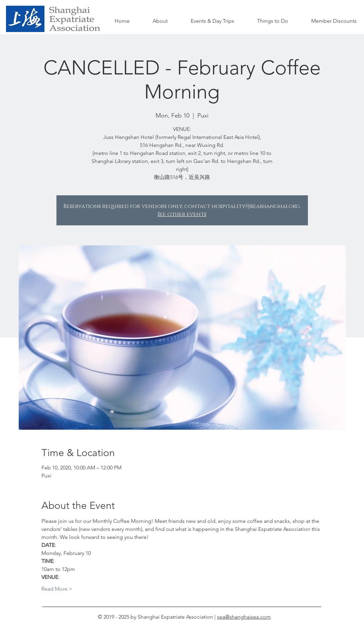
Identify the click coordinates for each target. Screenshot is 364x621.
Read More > (57, 589)
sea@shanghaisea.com (244, 617)
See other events (182, 214)
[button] (272, 21)
